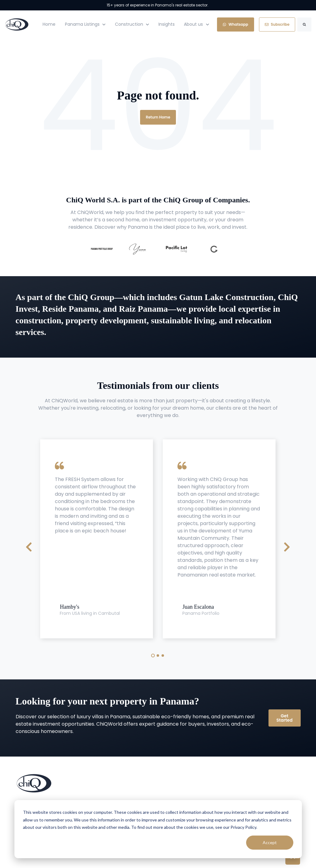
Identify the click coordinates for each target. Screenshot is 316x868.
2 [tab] (158, 656)
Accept (270, 842)
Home (49, 24)
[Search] (304, 24)
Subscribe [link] (277, 24)
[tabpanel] (97, 539)
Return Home (158, 117)
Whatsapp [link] (235, 24)
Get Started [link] (285, 718)
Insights (167, 24)
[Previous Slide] (29, 546)
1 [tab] (153, 656)
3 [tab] (163, 656)
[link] (17, 24)
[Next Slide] (287, 546)
